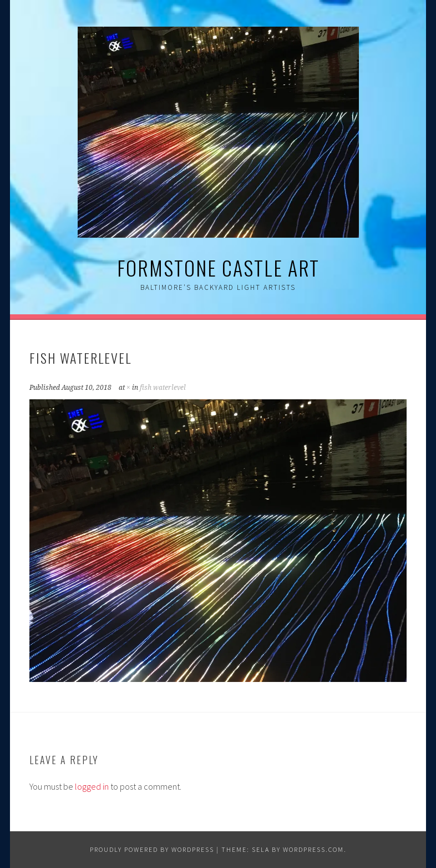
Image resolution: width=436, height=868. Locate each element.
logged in (92, 786)
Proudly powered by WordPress (152, 849)
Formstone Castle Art (218, 267)
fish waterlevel (163, 388)
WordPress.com (313, 849)
